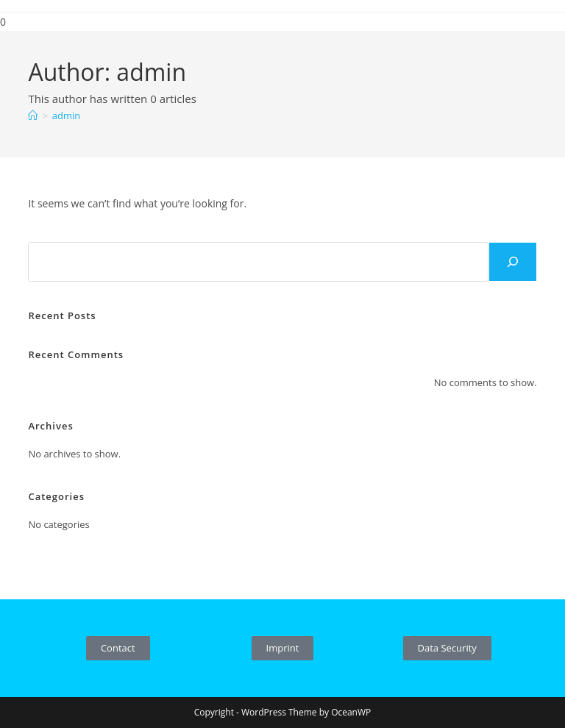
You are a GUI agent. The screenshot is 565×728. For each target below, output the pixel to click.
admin (66, 115)
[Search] (513, 262)
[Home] (33, 115)
